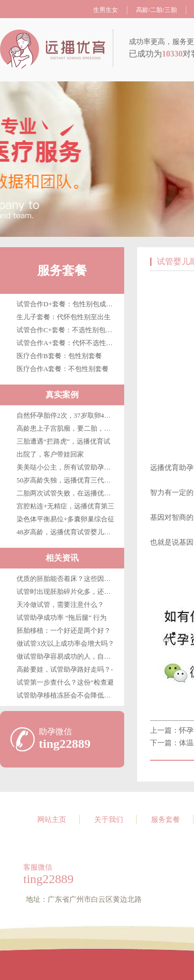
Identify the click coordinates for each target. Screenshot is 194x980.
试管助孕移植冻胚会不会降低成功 (67, 695)
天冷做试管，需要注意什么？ (60, 605)
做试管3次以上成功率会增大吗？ (65, 643)
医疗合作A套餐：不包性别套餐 (63, 369)
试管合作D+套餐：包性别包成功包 (68, 304)
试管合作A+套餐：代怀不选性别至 (68, 343)
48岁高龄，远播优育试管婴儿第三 (67, 532)
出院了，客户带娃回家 (50, 454)
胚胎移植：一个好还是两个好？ (64, 630)
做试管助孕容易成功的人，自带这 (67, 656)
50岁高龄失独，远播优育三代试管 (67, 480)
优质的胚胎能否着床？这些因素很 (67, 579)
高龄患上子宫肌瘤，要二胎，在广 (67, 428)
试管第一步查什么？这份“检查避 (65, 682)
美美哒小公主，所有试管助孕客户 (67, 467)
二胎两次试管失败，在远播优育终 (67, 493)
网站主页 (52, 820)
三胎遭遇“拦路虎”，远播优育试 (63, 441)
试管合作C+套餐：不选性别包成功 (68, 330)
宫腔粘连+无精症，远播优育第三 (65, 506)
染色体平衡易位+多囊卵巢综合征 (65, 519)
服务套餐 (62, 271)
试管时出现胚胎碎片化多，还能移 (67, 592)
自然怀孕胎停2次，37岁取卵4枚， (67, 415)
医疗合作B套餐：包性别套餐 (59, 356)
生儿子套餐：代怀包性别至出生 (64, 317)
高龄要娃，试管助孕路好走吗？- (65, 669)
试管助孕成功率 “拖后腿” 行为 (62, 617)
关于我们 (109, 820)
